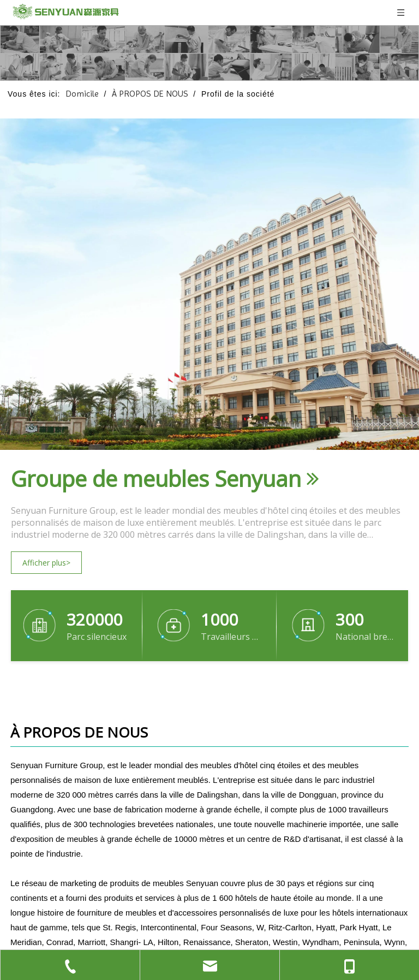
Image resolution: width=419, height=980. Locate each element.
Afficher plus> (46, 563)
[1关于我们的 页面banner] (209, 53)
